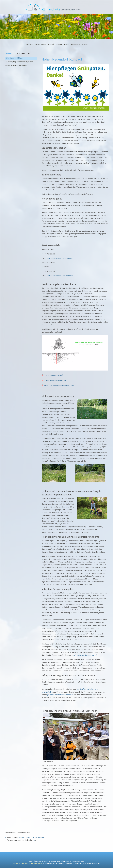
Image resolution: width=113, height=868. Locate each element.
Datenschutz (29, 863)
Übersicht (29, 44)
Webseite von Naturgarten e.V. (85, 655)
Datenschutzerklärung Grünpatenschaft (59, 385)
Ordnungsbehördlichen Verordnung (31, 837)
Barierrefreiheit (38, 863)
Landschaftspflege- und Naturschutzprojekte (19, 62)
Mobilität (51, 44)
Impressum (16, 863)
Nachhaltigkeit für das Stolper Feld (16, 66)
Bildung (85, 44)
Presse (23, 863)
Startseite (8, 54)
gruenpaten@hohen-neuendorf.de (60, 258)
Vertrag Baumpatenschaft (53, 375)
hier (34, 840)
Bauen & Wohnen (40, 44)
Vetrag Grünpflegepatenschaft (55, 380)
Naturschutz (75, 44)
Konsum (59, 44)
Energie (66, 44)
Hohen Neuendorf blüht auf (23, 54)
